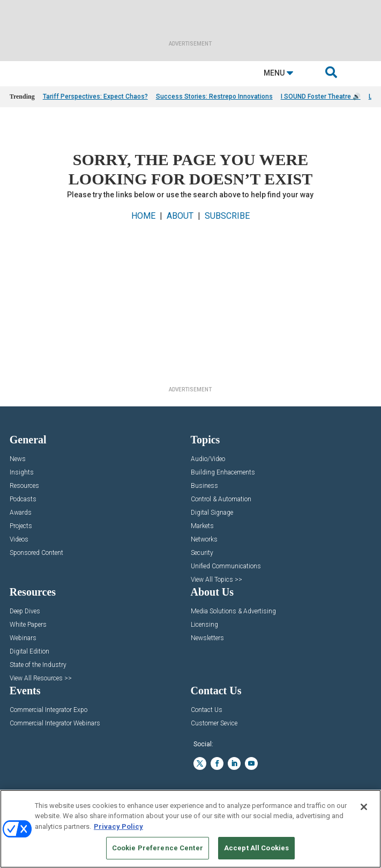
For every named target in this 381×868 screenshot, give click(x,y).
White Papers (28, 625)
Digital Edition (29, 652)
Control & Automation (221, 499)
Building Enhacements (223, 473)
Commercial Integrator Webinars (55, 724)
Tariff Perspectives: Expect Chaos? (95, 97)
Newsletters (207, 638)
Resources (24, 486)
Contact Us (207, 710)
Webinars (23, 638)
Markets (202, 526)
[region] (190, 829)
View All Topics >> (216, 580)
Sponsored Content (36, 553)
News (18, 459)
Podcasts (23, 499)
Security (202, 553)
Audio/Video (208, 459)
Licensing (204, 625)
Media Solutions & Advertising (233, 611)
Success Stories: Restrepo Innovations (214, 97)
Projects (21, 526)
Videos (19, 540)
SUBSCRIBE (227, 216)
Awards (21, 513)
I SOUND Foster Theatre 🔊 (321, 97)
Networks (204, 540)
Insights (22, 473)
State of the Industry (38, 665)
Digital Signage (212, 513)
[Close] (364, 807)
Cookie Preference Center (158, 848)
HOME (143, 216)
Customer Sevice (214, 724)
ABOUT (180, 216)
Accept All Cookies (256, 848)
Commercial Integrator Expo (48, 710)
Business (204, 486)
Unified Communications (226, 566)
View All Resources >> (41, 678)
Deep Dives (25, 611)
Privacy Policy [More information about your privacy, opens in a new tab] (118, 826)
